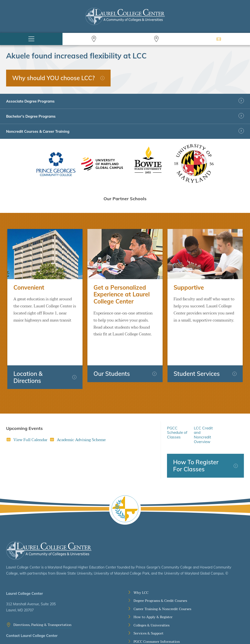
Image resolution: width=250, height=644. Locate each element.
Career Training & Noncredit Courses (162, 587)
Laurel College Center (49, 528)
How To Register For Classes (196, 443)
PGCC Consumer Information (157, 619)
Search (94, 39)
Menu (31, 39)
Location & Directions (28, 355)
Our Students (112, 351)
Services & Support (149, 611)
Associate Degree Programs (30, 101)
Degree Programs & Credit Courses (160, 578)
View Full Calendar (30, 417)
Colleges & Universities (151, 603)
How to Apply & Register (153, 595)
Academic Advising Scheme (81, 417)
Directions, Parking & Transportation (42, 602)
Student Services (197, 351)
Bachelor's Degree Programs (31, 116)
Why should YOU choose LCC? (53, 78)
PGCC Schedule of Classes (177, 410)
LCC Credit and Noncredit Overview (203, 412)
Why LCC (141, 570)
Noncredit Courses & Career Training (38, 131)
